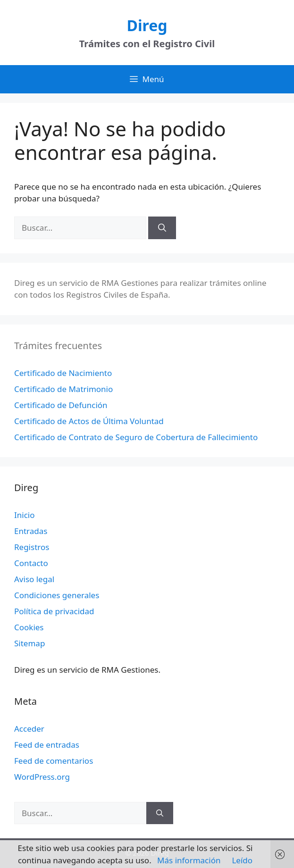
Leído (242, 860)
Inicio (25, 515)
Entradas (31, 531)
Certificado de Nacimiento (63, 373)
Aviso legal (34, 579)
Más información (189, 860)
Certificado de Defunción (61, 405)
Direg (147, 25)
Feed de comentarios (54, 761)
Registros (32, 547)
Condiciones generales (57, 595)
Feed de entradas (47, 745)
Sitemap (29, 643)
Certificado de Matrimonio (63, 389)
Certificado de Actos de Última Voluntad (89, 421)
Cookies (29, 627)
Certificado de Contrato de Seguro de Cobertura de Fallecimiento (136, 437)
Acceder (29, 729)
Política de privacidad (54, 611)
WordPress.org (42, 777)
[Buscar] (162, 228)
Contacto (31, 563)
